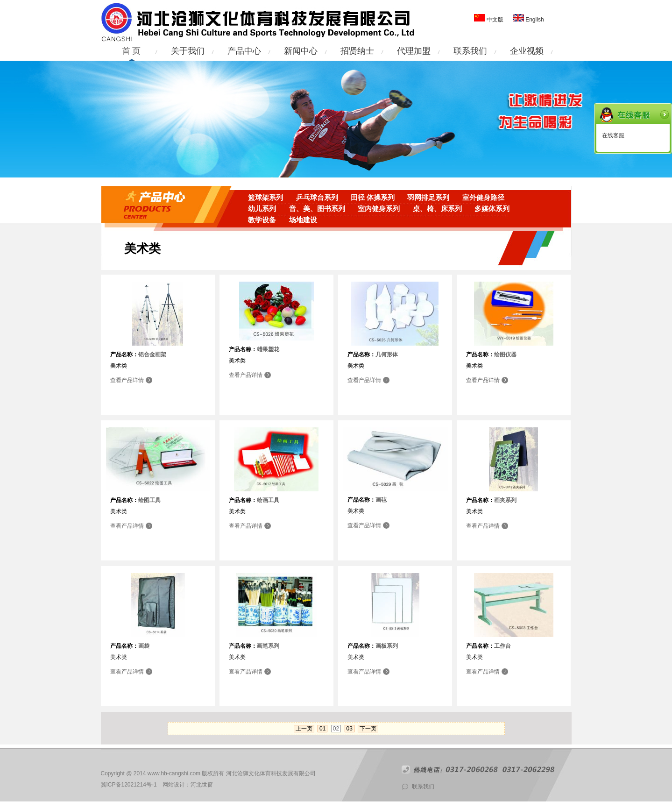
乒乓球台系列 (317, 198)
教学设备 (262, 220)
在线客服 (613, 135)
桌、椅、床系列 (437, 209)
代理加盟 (414, 51)
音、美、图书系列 (317, 209)
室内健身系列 (379, 209)
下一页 (368, 729)
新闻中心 (301, 51)
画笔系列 (268, 646)
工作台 (502, 646)
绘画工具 (268, 500)
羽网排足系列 (428, 198)
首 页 (131, 51)
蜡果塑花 (268, 349)
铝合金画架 (152, 354)
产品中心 (244, 51)
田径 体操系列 (373, 198)
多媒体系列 (492, 209)
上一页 (304, 729)
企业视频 (527, 51)
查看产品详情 (127, 380)
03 (350, 729)
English (534, 20)
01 (322, 729)
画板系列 (387, 646)
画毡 (381, 500)
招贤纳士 (357, 51)
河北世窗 (202, 785)
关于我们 (188, 51)
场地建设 (303, 220)
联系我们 (470, 51)
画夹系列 (505, 500)
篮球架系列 (265, 198)
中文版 (495, 20)
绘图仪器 (505, 354)
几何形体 (387, 354)
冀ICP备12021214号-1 (129, 785)
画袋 (144, 646)
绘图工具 (149, 500)
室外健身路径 (483, 198)
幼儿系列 (262, 209)
